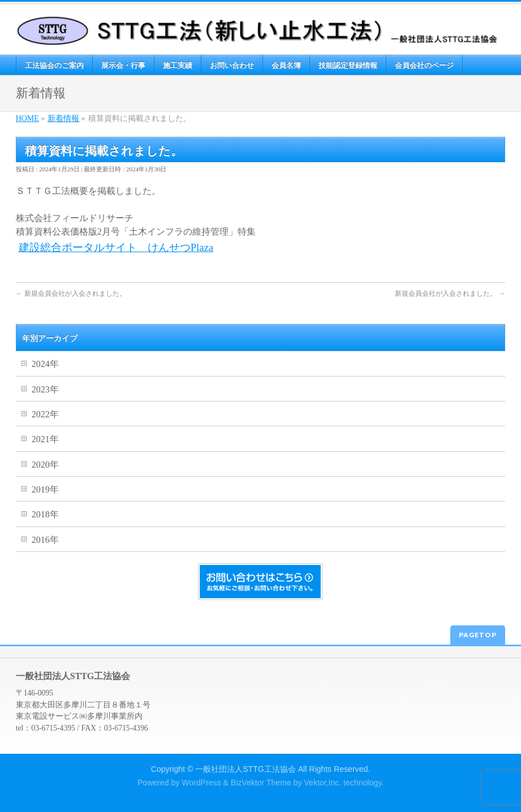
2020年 (45, 465)
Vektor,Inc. (322, 783)
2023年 (45, 389)
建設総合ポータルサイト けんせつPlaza (116, 247)
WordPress (201, 783)
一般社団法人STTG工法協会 (246, 769)
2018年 (45, 514)
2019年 (45, 489)
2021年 (45, 439)
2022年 (45, 414)
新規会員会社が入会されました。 (71, 293)
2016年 (45, 540)
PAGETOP (478, 635)
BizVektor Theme (261, 783)
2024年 (45, 364)
